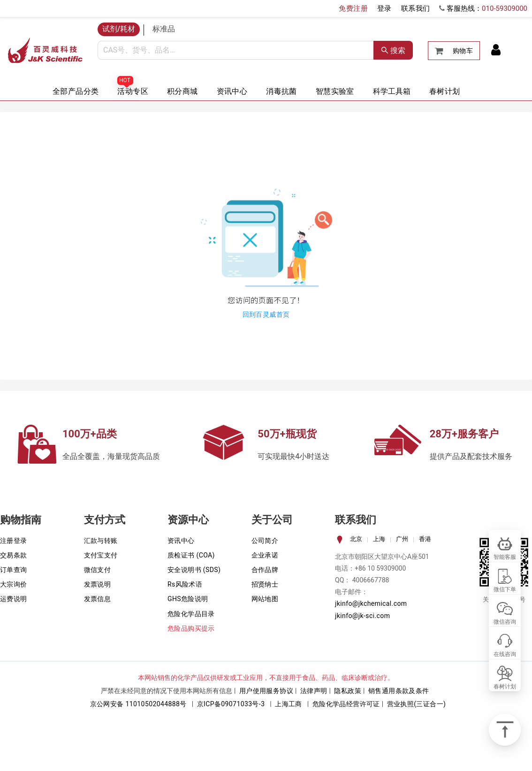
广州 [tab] (402, 539)
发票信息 (98, 599)
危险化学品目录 (191, 614)
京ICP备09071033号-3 (231, 704)
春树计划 (445, 91)
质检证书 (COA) (191, 555)
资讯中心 (232, 91)
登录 (384, 8)
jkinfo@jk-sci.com (362, 616)
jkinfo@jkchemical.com (371, 603)
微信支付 (98, 570)
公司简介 (265, 541)
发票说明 (98, 584)
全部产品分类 (76, 91)
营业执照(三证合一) (417, 704)
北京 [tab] (356, 539)
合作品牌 (265, 570)
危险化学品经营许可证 (346, 704)
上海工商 (289, 704)
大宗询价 (14, 584)
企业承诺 (265, 555)
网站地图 (265, 599)
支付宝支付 (101, 555)
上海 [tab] (379, 539)
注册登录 (14, 541)
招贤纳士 (265, 584)
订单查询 (14, 570)
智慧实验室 (335, 91)
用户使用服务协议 (266, 691)
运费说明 (14, 599)
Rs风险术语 (185, 584)
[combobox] (236, 50)
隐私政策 (348, 691)
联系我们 (416, 8)
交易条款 (14, 555)
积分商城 (182, 91)
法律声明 (314, 691)
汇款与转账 (101, 541)
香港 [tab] (425, 539)
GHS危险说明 (188, 599)
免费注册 (353, 8)
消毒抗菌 (281, 91)
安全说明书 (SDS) (194, 570)
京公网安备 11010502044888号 (138, 704)
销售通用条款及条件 (399, 691)
